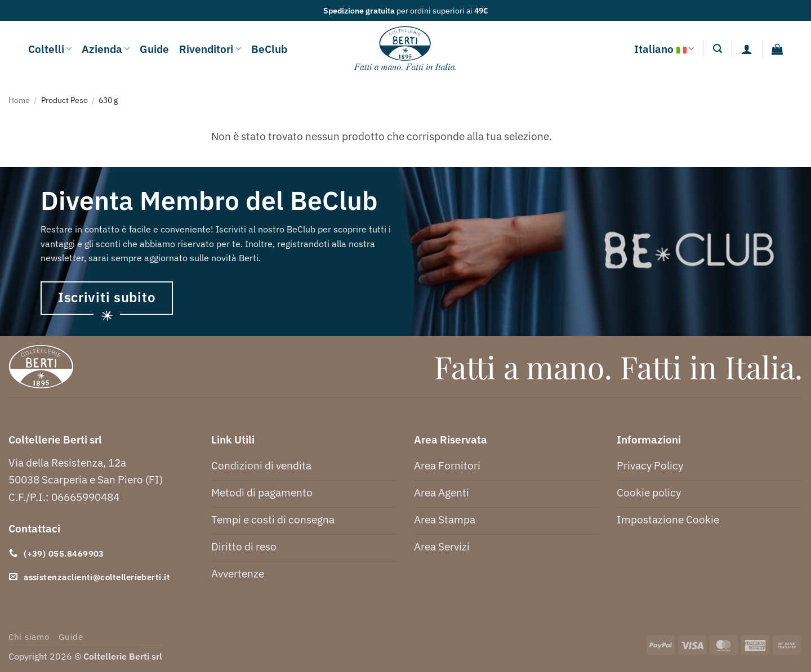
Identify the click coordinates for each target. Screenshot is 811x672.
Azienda (106, 49)
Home (19, 100)
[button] (718, 49)
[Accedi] (747, 49)
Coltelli (50, 49)
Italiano (664, 49)
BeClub (269, 49)
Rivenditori (210, 49)
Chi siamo (29, 637)
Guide (154, 49)
